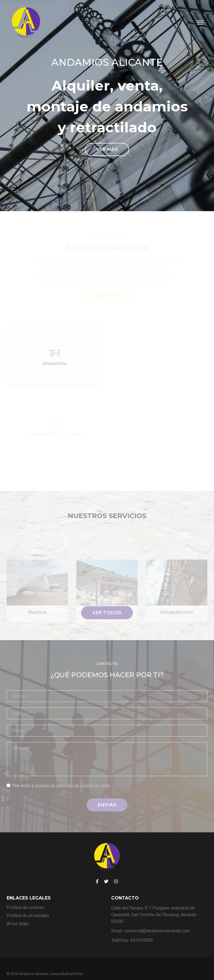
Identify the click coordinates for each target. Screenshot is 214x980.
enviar (107, 794)
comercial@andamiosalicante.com (157, 920)
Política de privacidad (28, 905)
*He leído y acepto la (61, 775)
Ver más (107, 144)
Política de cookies (25, 897)
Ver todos (107, 602)
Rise (80, 963)
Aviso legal (18, 913)
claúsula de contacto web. (83, 775)
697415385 (142, 930)
